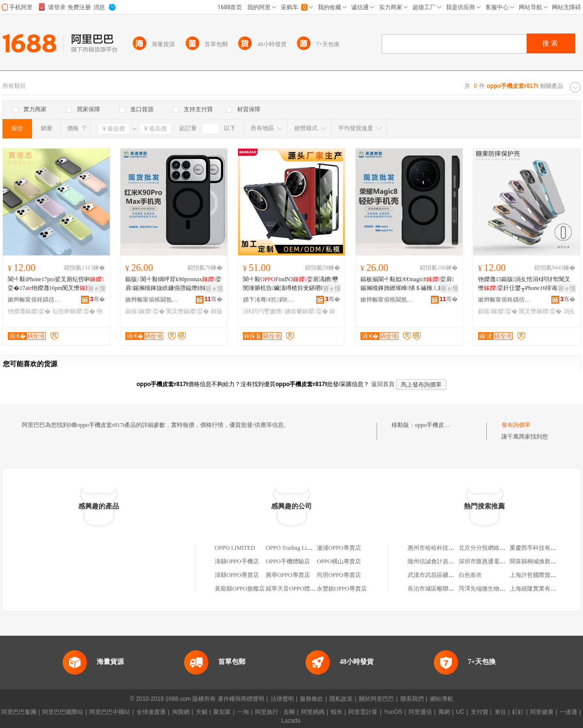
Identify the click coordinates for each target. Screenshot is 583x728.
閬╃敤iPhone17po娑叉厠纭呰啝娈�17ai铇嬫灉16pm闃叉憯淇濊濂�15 (56, 284)
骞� (97, 299)
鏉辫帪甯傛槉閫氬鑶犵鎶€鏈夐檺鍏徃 (152, 300)
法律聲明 (282, 699)
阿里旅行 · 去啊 (275, 712)
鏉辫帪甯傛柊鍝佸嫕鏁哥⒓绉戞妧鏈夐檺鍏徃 (34, 300)
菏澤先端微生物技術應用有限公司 (502, 589)
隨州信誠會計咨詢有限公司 (443, 561)
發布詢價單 (516, 425)
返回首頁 (383, 384)
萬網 (444, 712)
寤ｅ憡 (97, 288)
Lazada (291, 721)
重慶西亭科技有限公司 (539, 548)
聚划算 (222, 712)
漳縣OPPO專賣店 (237, 575)
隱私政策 (341, 699)
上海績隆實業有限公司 (539, 589)
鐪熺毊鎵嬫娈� (306, 311)
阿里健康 (542, 712)
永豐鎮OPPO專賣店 (342, 589)
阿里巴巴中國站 (110, 712)
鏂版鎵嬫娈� (145, 311)
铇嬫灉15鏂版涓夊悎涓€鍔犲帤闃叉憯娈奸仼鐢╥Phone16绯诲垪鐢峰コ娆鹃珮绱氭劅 (526, 284)
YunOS (393, 712)
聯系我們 (412, 699)
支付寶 (480, 712)
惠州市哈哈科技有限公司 (440, 548)
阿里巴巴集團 (19, 712)
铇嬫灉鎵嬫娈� (29, 311)
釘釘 (518, 712)
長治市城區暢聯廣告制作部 (443, 589)
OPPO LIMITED (235, 548)
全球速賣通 (151, 712)
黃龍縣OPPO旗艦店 (240, 589)
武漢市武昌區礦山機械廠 (440, 575)
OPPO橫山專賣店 (339, 561)
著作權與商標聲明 (241, 699)
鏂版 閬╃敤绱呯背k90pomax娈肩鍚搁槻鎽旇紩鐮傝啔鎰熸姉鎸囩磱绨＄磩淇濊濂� (173, 284)
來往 (500, 712)
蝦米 (337, 712)
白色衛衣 (470, 575)
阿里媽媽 (313, 712)
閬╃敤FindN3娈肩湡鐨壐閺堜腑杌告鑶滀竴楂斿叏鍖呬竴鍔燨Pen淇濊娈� (291, 284)
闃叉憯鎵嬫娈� (188, 311)
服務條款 (311, 699)
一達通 (568, 712)
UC (460, 712)
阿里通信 (420, 712)
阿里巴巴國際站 (63, 712)
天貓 (202, 712)
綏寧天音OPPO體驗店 (294, 589)
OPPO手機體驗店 (288, 561)
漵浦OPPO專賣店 (339, 548)
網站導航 (442, 699)
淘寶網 (181, 712)
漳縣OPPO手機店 (237, 561)
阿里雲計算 (363, 712)
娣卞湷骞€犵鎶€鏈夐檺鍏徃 (270, 300)
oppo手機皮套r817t (438, 425)
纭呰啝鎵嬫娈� (74, 311)
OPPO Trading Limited (293, 548)
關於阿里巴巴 (377, 699)
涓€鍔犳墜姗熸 (263, 311)
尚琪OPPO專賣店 (339, 575)
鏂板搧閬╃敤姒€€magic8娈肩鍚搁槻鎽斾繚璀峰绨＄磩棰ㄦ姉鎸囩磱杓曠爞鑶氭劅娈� (408, 284)
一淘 (243, 712)
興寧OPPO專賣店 (288, 575)
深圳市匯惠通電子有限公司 (494, 561)
